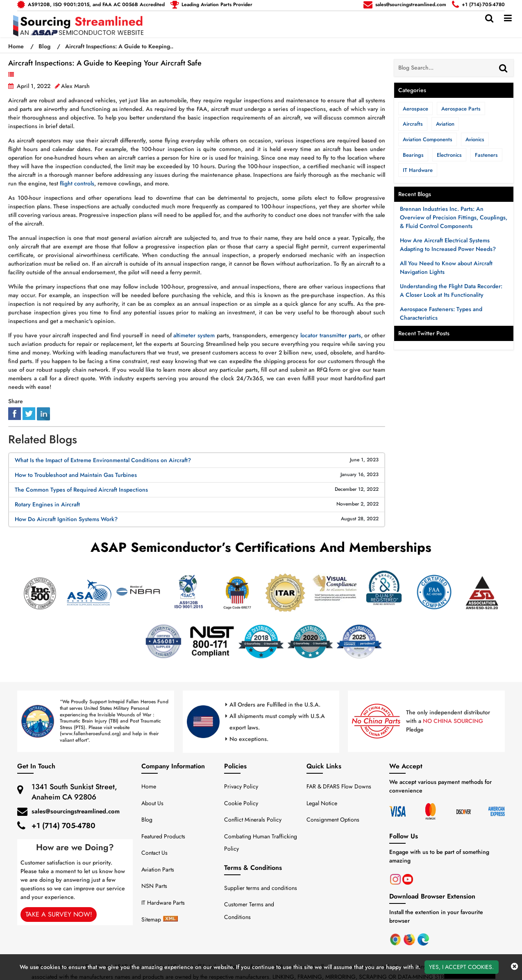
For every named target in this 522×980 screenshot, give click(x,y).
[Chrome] (396, 939)
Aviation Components (428, 139)
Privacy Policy (241, 786)
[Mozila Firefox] (410, 939)
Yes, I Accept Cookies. (461, 967)
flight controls (77, 183)
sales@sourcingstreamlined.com (76, 811)
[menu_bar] (508, 18)
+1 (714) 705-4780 (64, 826)
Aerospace (415, 109)
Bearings (413, 155)
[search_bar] (489, 18)
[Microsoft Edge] (423, 939)
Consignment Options (333, 820)
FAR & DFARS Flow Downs (339, 786)
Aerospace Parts (461, 109)
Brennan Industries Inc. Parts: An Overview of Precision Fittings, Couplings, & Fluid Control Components (454, 217)
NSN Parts (154, 886)
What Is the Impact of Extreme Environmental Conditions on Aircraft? (103, 460)
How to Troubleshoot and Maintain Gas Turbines (76, 475)
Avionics (475, 139)
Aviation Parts (158, 869)
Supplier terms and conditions (261, 888)
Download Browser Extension (432, 896)
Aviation (28, 75)
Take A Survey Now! (58, 914)
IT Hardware (418, 170)
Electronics (449, 155)
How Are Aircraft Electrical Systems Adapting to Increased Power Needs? (448, 245)
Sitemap (151, 919)
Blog (44, 46)
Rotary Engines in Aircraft (47, 504)
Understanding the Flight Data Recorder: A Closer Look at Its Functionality (451, 290)
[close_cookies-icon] (514, 967)
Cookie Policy (241, 803)
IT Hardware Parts (163, 903)
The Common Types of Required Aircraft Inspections (81, 490)
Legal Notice (322, 803)
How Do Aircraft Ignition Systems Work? (66, 519)
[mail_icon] (91, 5)
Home (17, 46)
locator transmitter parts (331, 335)
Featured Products (163, 836)
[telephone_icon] (211, 5)
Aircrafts (413, 124)
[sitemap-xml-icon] (170, 919)
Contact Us (154, 853)
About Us (152, 803)
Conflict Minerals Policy (253, 820)
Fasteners (486, 155)
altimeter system (194, 335)
